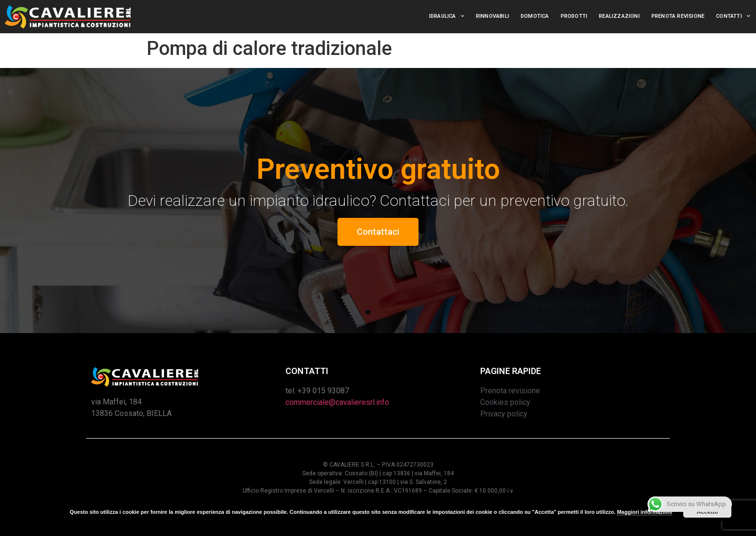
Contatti (733, 16)
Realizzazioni (619, 16)
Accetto (707, 512)
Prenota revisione (678, 16)
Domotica (535, 16)
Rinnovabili (493, 16)
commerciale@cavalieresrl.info (337, 402)
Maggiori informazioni (645, 512)
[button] (378, 232)
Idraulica (447, 16)
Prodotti (574, 16)
